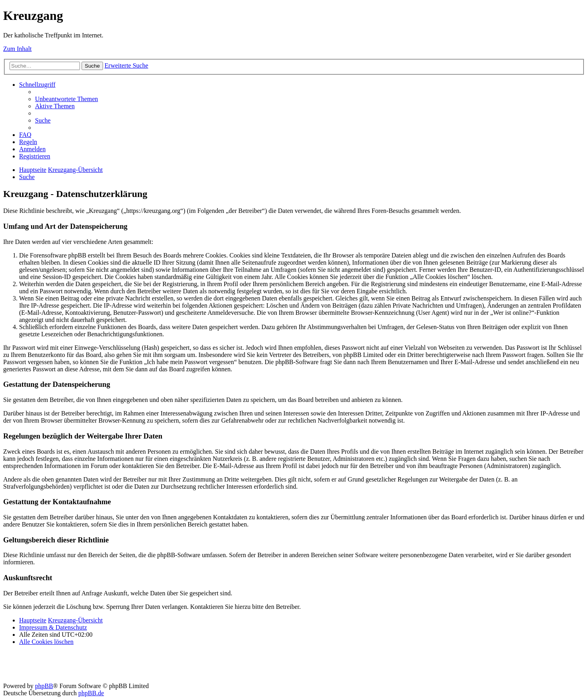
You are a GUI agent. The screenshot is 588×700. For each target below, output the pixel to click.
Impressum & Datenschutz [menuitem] (53, 627)
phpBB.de (91, 693)
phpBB (44, 686)
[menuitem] (66, 99)
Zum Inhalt (18, 49)
